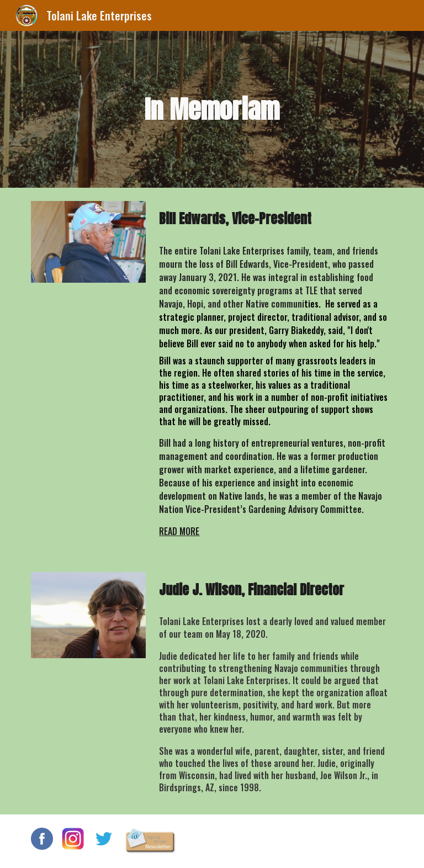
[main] (212, 110)
